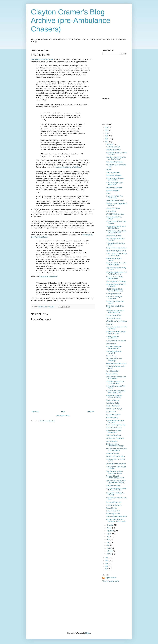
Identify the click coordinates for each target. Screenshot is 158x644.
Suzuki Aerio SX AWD (113, 208)
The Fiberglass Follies (113, 150)
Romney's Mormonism (114, 318)
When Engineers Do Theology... (117, 282)
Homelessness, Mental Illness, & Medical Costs (116, 227)
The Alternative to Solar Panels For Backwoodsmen (116, 232)
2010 (107, 133)
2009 (107, 136)
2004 (107, 563)
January (109, 554)
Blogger (88, 633)
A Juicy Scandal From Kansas (116, 341)
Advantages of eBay (113, 403)
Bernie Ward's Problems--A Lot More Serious (116, 378)
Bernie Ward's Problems (114, 428)
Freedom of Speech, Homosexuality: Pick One (115, 477)
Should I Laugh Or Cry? (114, 315)
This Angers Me (111, 344)
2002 (107, 569)
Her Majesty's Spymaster (114, 187)
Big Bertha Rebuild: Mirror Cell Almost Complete (116, 264)
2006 (107, 557)
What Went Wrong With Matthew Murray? (114, 347)
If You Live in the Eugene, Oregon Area (115, 298)
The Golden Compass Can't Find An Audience (115, 382)
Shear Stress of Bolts (113, 511)
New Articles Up (111, 508)
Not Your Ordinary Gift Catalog (116, 251)
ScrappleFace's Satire (113, 415)
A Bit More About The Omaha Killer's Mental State (116, 392)
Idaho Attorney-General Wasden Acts (114, 432)
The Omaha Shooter (113, 406)
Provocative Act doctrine (48, 277)
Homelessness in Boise (114, 236)
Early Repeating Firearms (115, 162)
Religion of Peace (112, 374)
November (110, 525)
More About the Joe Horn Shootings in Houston (114, 472)
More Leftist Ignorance (114, 435)
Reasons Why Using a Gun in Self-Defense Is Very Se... (116, 482)
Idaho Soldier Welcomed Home (116, 517)
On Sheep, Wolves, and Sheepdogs (114, 360)
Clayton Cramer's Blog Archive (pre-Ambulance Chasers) (71, 20)
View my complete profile (111, 581)
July (108, 537)
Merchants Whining (113, 400)
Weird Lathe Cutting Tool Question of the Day (114, 396)
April (108, 545)
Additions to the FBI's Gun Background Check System (116, 520)
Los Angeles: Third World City (116, 464)
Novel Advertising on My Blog (116, 425)
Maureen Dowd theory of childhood (68, 167)
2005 (107, 560)
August (109, 534)
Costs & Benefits (112, 441)
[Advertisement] (63, 392)
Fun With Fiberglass (113, 190)
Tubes (108, 193)
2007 (107, 142)
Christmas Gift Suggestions (115, 438)
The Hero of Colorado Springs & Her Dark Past (116, 332)
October (109, 528)
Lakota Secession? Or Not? (115, 201)
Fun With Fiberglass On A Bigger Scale (115, 184)
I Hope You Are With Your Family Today (114, 197)
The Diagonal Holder (113, 172)
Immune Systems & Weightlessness (113, 337)
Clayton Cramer (110, 578)
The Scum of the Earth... (114, 505)
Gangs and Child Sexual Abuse (116, 248)
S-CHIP (109, 169)
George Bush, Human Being (115, 456)
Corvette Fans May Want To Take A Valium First (115, 312)
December (110, 144)
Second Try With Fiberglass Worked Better (115, 179)
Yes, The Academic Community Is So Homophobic (116, 450)
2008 (107, 139)
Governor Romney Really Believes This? (114, 278)
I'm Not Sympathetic (113, 371)
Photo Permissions (112, 417)
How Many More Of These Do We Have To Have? (116, 158)
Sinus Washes (111, 211)
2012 (107, 127)
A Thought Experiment (114, 294)
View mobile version (63, 415)
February (110, 551)
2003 (107, 566)
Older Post (91, 412)
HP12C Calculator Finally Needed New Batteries (114, 290)
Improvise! (110, 324)
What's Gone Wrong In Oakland (117, 321)
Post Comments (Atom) (48, 421)
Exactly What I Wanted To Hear (116, 364)
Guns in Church (111, 356)
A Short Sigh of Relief (113, 514)
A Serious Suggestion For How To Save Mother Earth (116, 489)
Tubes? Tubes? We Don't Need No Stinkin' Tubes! (116, 254)
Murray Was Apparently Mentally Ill (114, 352)
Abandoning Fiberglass (114, 175)
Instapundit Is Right (113, 453)
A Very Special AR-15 (113, 147)
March (109, 548)
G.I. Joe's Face (111, 412)
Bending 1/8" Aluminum (114, 502)
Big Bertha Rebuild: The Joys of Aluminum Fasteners (117, 273)
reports (42, 59)
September (110, 531)
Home (63, 412)
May (108, 542)
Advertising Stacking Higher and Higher (115, 421)
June (108, 539)
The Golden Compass (113, 485)
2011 (107, 130)
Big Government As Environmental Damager (115, 445)
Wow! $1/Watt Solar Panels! (115, 214)
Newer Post (35, 412)
